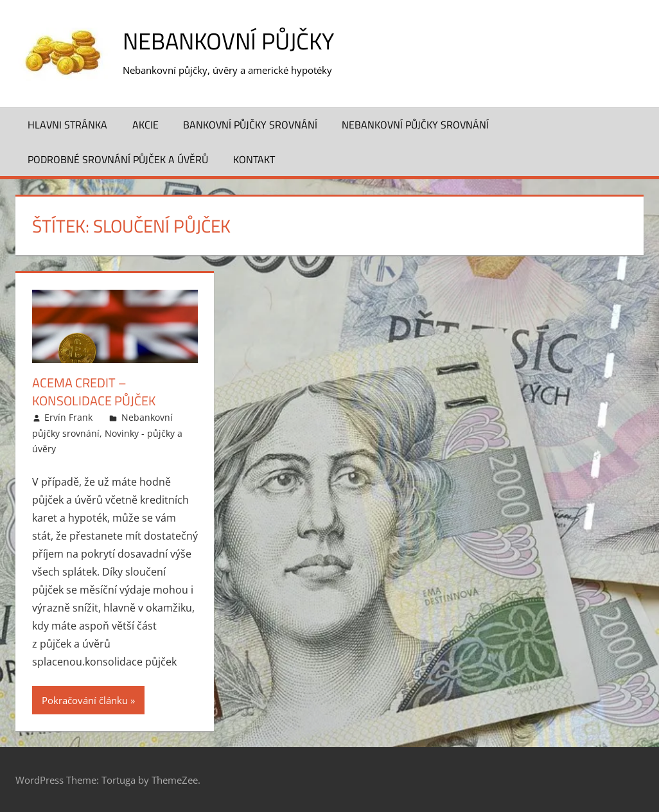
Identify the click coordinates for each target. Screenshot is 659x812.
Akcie (145, 124)
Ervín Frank (68, 417)
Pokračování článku (85, 700)
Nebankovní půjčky (228, 41)
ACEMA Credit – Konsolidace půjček (94, 392)
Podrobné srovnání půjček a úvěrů (118, 159)
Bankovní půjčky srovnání (250, 124)
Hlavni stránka (67, 124)
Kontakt (254, 159)
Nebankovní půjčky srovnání (415, 124)
